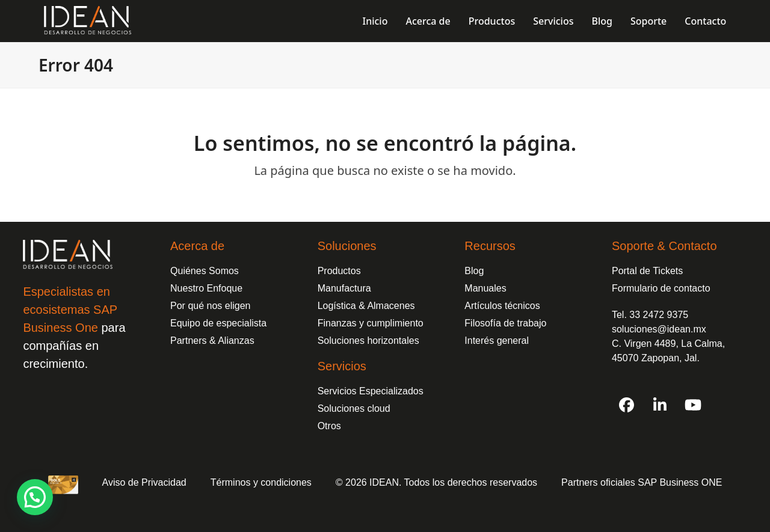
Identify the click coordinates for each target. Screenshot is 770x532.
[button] (35, 497)
